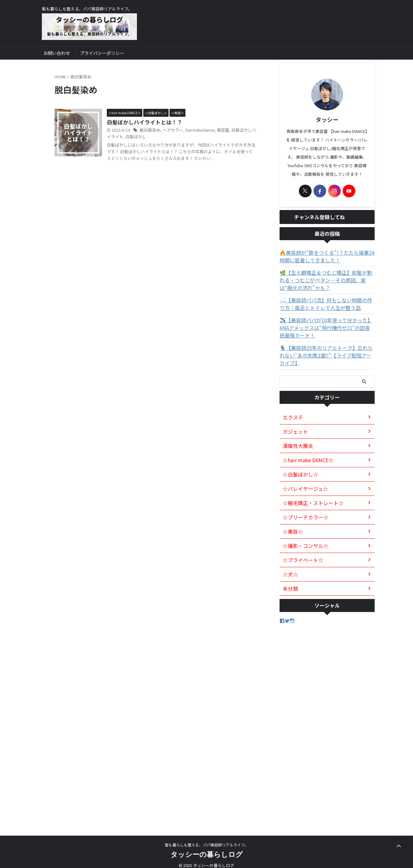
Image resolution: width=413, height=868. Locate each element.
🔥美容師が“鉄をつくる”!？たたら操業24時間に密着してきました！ (325, 258)
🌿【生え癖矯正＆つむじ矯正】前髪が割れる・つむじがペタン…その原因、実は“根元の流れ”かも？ (327, 281)
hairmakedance (196, 131)
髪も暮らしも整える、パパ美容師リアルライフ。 (207, 838)
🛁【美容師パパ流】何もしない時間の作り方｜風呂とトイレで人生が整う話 (327, 305)
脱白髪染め (149, 131)
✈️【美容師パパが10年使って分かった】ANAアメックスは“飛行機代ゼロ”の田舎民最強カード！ (327, 329)
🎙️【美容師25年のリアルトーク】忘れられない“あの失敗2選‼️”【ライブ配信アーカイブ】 (325, 353)
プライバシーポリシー (102, 53)
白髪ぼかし (126, 137)
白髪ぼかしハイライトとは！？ (142, 122)
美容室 (217, 131)
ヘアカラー (171, 131)
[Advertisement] (327, 718)
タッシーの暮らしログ (207, 848)
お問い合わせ (57, 53)
